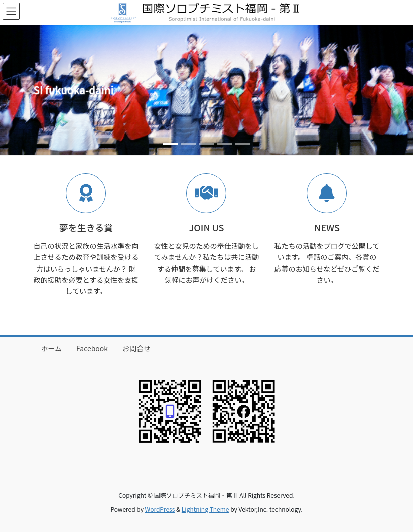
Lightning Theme (205, 509)
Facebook (92, 348)
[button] (31, 90)
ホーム (52, 348)
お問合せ (136, 348)
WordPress (160, 509)
